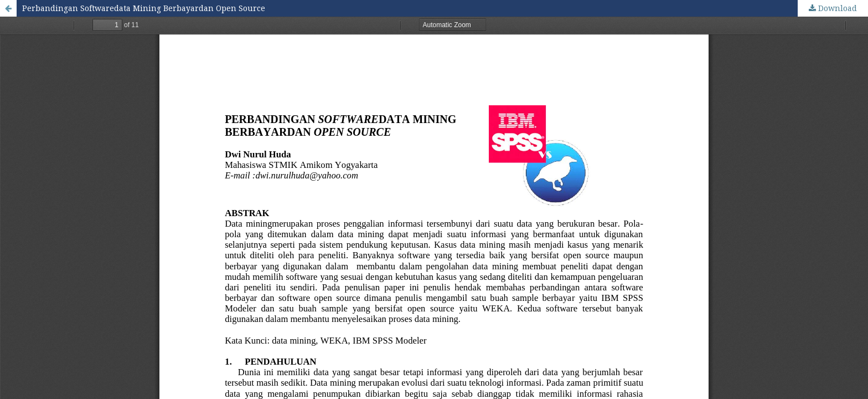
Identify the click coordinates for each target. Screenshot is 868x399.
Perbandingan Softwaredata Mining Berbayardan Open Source (144, 8)
